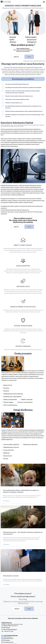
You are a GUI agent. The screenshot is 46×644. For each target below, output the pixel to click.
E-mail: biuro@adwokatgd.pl (9, 629)
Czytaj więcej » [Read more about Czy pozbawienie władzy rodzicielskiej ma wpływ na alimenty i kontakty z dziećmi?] (6, 501)
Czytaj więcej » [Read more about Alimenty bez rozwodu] (6, 585)
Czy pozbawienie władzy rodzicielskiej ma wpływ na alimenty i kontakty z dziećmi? (21, 491)
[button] (44, 2)
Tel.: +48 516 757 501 (7, 631)
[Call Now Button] (3, 637)
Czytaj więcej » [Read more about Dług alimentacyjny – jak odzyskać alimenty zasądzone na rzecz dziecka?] (6, 544)
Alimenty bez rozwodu (11, 576)
